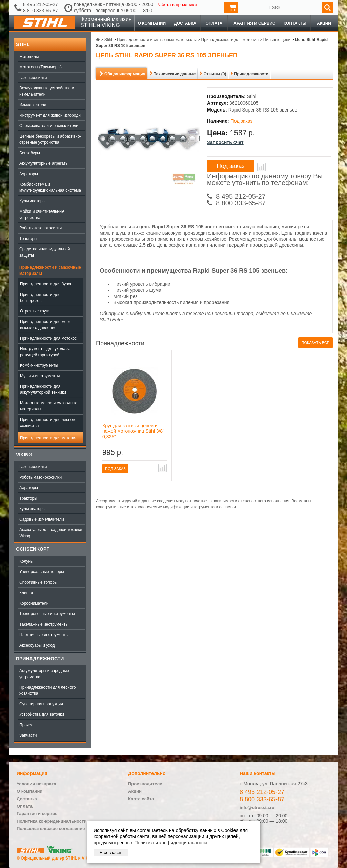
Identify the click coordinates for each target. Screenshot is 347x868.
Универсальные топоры (42, 572)
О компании (152, 23)
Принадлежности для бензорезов (40, 298)
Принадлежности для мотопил (49, 438)
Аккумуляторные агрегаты (44, 163)
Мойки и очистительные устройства (42, 215)
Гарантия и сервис (253, 23)
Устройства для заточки (42, 714)
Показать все (315, 343)
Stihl (23, 44)
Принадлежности (40, 659)
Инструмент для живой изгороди (50, 115)
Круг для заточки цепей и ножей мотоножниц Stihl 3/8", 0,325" (134, 431)
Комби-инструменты (39, 365)
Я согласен (111, 853)
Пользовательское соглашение (51, 829)
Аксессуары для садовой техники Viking (51, 533)
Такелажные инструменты (44, 624)
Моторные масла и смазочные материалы (49, 406)
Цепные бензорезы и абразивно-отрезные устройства (50, 139)
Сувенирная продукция (41, 704)
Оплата (214, 23)
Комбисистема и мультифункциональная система (50, 187)
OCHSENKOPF (33, 549)
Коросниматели (34, 603)
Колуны (26, 561)
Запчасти (28, 735)
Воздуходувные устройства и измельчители (47, 91)
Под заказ (231, 166)
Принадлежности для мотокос (48, 338)
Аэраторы (29, 174)
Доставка (185, 23)
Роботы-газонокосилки (40, 228)
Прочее (26, 725)
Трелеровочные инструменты (47, 614)
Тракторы (28, 239)
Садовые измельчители (42, 519)
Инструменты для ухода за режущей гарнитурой (45, 352)
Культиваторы (32, 201)
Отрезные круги (35, 311)
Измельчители (33, 105)
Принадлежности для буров (46, 284)
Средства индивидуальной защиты (45, 252)
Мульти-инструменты (40, 376)
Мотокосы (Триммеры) (40, 67)
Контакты (295, 23)
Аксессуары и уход (37, 645)
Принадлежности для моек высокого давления (45, 325)
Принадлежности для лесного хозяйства (48, 423)
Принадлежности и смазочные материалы (50, 270)
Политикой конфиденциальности (170, 843)
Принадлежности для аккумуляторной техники (43, 389)
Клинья (26, 593)
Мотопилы (29, 57)
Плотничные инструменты (44, 635)
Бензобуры (30, 153)
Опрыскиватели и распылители (49, 126)
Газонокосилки (33, 78)
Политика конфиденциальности (52, 821)
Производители (145, 784)
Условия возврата (36, 784)
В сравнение (261, 167)
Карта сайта (141, 799)
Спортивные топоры (38, 582)
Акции (324, 23)
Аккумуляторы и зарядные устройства (44, 674)
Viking (24, 455)
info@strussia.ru (257, 808)
